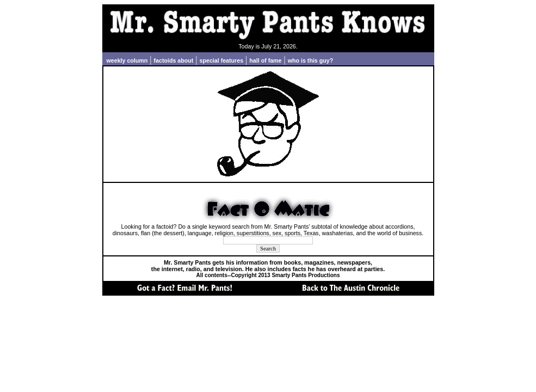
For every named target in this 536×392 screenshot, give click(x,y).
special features (222, 60)
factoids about (174, 60)
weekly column (127, 60)
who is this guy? (310, 60)
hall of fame (265, 60)
